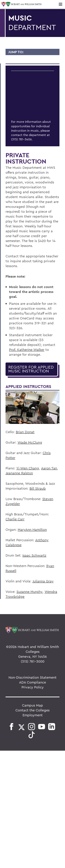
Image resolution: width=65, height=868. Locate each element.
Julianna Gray (43, 581)
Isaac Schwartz (34, 555)
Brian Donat (25, 432)
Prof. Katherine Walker (27, 350)
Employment (33, 715)
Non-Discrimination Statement (32, 677)
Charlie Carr (15, 519)
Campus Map (32, 705)
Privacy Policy (33, 687)
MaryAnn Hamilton (32, 529)
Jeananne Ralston (19, 473)
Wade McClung (30, 442)
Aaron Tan (49, 468)
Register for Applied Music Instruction (31, 369)
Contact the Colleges (32, 710)
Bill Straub (38, 488)
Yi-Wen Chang (28, 468)
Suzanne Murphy (29, 592)
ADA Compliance (32, 682)
